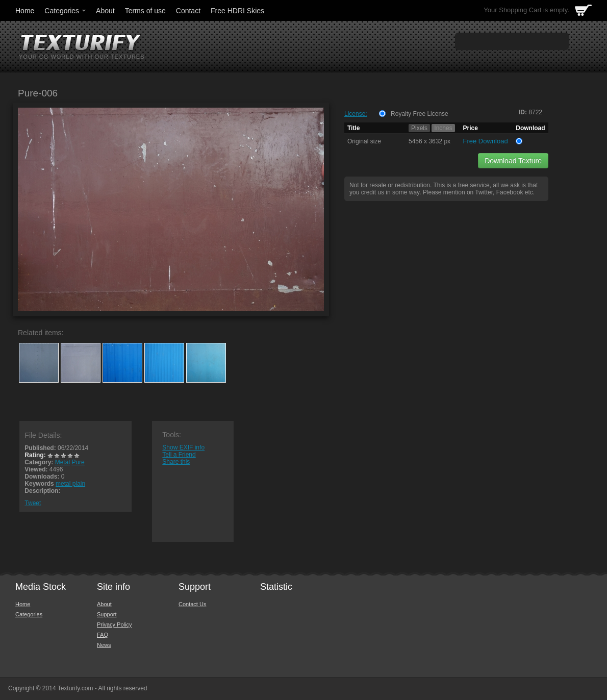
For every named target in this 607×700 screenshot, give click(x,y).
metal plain (70, 484)
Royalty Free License (420, 114)
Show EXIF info (183, 447)
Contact (188, 11)
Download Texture (513, 161)
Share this (176, 462)
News (104, 645)
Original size (364, 141)
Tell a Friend (179, 455)
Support (107, 614)
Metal (62, 462)
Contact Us (192, 604)
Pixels (419, 128)
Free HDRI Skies (237, 11)
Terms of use (145, 11)
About (105, 11)
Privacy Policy (114, 624)
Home (25, 11)
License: (356, 114)
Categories (66, 11)
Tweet (33, 503)
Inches (443, 128)
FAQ (103, 635)
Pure (78, 462)
